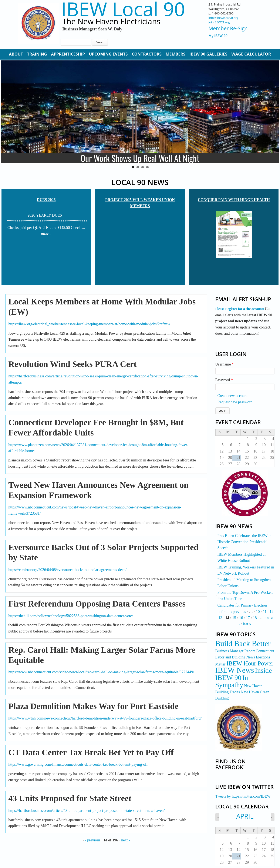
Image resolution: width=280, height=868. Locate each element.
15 (234, 618)
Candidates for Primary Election (242, 605)
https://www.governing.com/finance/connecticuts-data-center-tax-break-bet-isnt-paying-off (78, 764)
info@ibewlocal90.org (223, 18)
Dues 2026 (46, 200)
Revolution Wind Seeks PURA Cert (72, 364)
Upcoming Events (108, 54)
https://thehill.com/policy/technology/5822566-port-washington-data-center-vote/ (71, 616)
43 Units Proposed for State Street (70, 798)
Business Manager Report (235, 651)
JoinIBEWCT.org (219, 22)
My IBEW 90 (218, 36)
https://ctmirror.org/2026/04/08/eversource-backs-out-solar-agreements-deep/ (67, 570)
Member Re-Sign (228, 28)
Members (176, 54)
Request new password (235, 402)
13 (220, 618)
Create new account (233, 396)
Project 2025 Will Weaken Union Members (140, 203)
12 (271, 612)
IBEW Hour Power (250, 663)
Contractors (147, 54)
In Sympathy (232, 681)
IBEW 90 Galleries (208, 54)
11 (265, 612)
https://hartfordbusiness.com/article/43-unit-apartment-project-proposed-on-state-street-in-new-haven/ (86, 811)
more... (46, 234)
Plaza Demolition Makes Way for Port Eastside (93, 706)
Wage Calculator (251, 54)
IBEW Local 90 (123, 9)
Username (225, 364)
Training (37, 54)
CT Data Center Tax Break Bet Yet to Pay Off (91, 752)
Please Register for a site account (239, 309)
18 (255, 618)
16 (241, 618)
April (245, 816)
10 (258, 612)
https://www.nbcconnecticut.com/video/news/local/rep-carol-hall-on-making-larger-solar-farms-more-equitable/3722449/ (101, 672)
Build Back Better (243, 644)
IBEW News (235, 670)
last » (247, 624)
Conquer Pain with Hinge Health (234, 200)
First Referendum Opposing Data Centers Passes (97, 604)
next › (126, 840)
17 (248, 618)
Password (224, 380)
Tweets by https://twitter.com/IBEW (243, 796)
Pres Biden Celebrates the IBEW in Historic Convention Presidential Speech (244, 542)
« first (223, 612)
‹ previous (92, 840)
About (16, 54)
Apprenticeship (68, 54)
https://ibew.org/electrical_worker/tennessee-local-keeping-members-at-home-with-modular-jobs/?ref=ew (89, 324)
